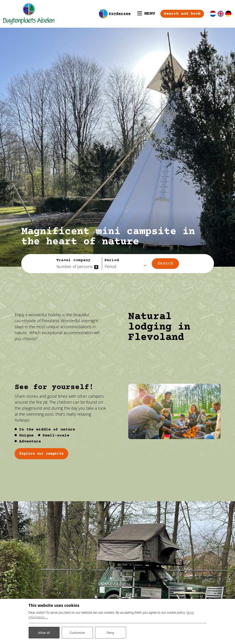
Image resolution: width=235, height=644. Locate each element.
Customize (77, 633)
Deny (111, 633)
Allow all (44, 633)
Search (165, 263)
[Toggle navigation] (146, 14)
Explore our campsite (41, 454)
